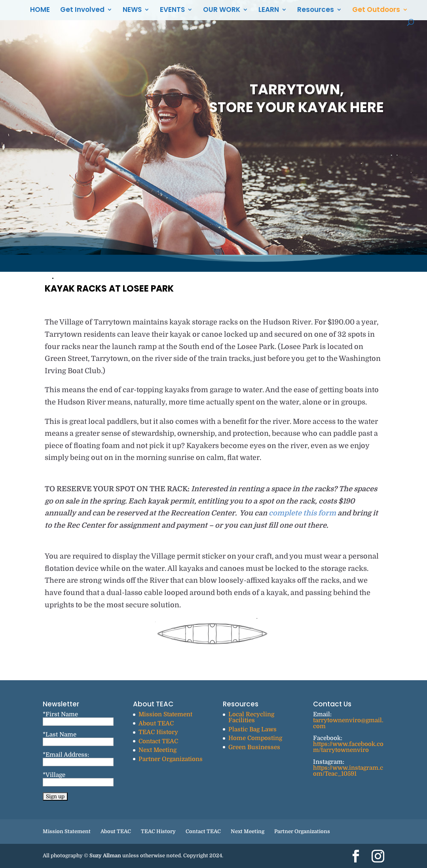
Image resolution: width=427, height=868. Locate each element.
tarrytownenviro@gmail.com (348, 723)
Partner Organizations (171, 759)
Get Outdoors (376, 10)
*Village (54, 775)
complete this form (303, 513)
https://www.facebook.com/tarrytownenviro (348, 747)
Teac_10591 (341, 774)
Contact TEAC (158, 741)
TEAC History (158, 732)
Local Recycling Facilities (251, 717)
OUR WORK (222, 10)
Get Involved (82, 10)
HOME (40, 10)
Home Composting (255, 738)
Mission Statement (165, 714)
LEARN (269, 10)
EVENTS (172, 10)
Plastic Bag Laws (252, 729)
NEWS (132, 10)
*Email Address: (66, 755)
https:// (323, 768)
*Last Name (60, 734)
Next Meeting (158, 750)
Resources (316, 10)
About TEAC (156, 723)
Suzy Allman (105, 856)
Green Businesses (254, 747)
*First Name (60, 714)
